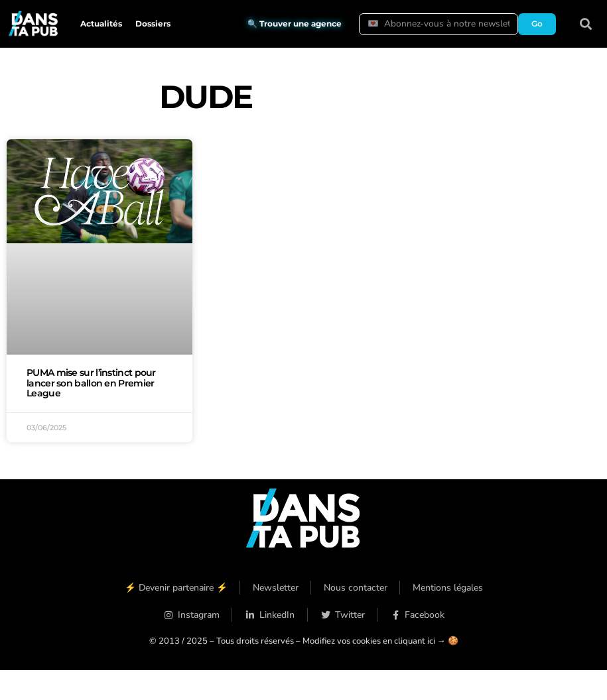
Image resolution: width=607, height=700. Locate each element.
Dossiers (153, 24)
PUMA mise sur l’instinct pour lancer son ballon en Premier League (91, 383)
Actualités (101, 24)
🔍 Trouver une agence (295, 24)
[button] (585, 24)
